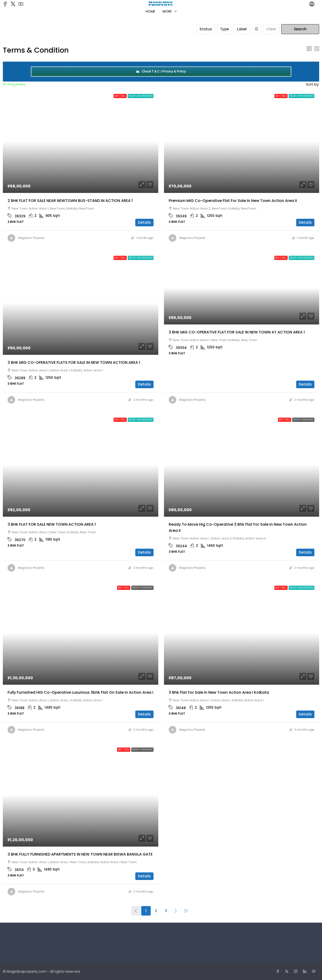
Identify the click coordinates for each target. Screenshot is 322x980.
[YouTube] (315, 971)
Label (242, 29)
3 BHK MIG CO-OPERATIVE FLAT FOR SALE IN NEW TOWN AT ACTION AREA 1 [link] (237, 332)
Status (206, 29)
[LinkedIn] (306, 971)
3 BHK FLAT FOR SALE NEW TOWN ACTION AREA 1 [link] (52, 524)
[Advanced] (256, 29)
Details (144, 222)
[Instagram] (297, 971)
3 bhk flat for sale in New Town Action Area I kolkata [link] (219, 692)
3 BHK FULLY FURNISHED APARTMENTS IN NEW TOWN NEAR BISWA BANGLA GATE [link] (80, 854)
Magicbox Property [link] (31, 238)
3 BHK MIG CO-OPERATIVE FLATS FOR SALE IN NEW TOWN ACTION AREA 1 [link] (74, 362)
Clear (271, 29)
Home (150, 11)
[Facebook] (279, 971)
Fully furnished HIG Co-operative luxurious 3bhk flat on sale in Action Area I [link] (80, 692)
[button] (309, 49)
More (167, 11)
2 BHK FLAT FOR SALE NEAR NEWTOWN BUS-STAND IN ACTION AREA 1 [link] (70, 201)
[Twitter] (288, 971)
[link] (81, 141)
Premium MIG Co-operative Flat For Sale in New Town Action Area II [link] (233, 201)
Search (300, 29)
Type (224, 29)
